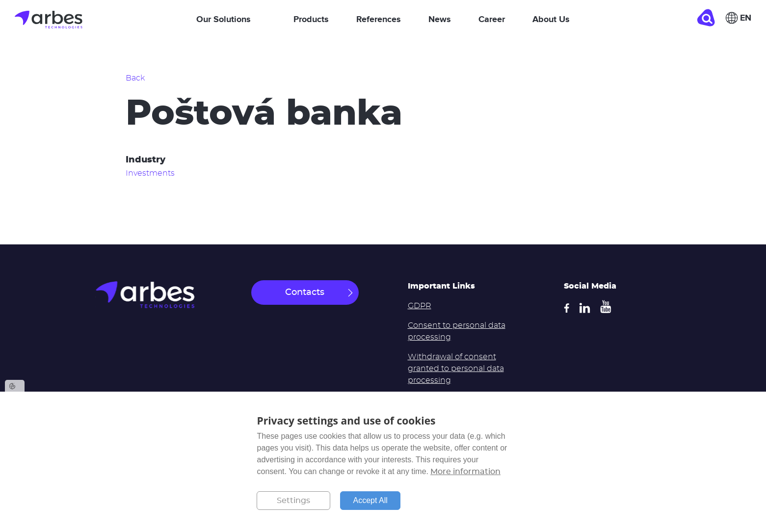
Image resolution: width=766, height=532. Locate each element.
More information (465, 472)
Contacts (305, 293)
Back (135, 78)
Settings (293, 501)
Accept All (370, 500)
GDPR (420, 306)
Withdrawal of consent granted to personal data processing (456, 369)
